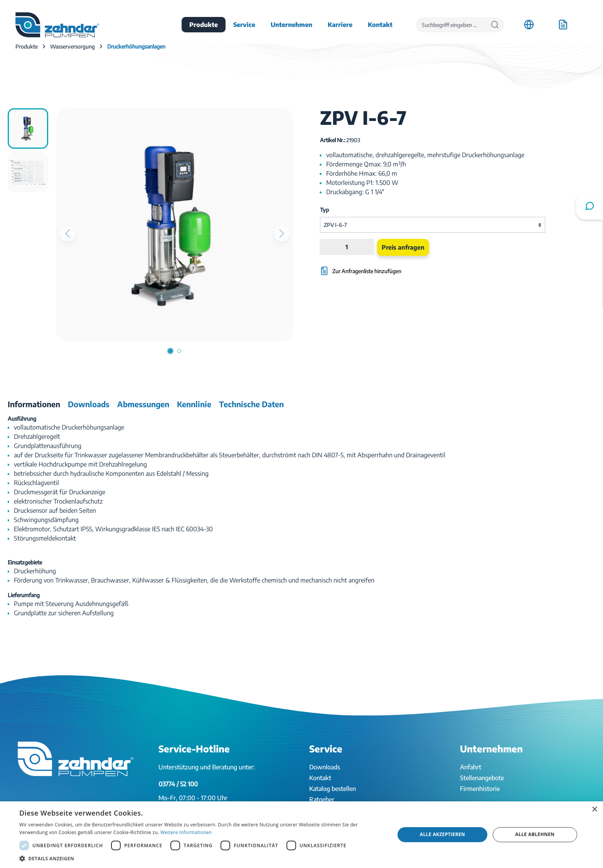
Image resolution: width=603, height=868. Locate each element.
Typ (324, 210)
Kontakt (320, 778)
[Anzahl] (347, 247)
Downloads (325, 767)
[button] (201, 858)
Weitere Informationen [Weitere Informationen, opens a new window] (186, 832)
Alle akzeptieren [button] (443, 834)
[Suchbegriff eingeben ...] (451, 25)
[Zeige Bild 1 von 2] (170, 351)
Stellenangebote (482, 778)
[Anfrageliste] (563, 25)
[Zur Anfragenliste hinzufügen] (394, 267)
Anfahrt (471, 767)
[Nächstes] (282, 233)
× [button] (594, 810)
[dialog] (301, 835)
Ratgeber (322, 799)
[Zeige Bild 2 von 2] (179, 351)
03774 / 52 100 (178, 784)
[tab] (34, 404)
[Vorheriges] (67, 233)
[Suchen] (495, 25)
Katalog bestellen (333, 789)
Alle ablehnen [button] (535, 834)
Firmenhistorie (480, 789)
